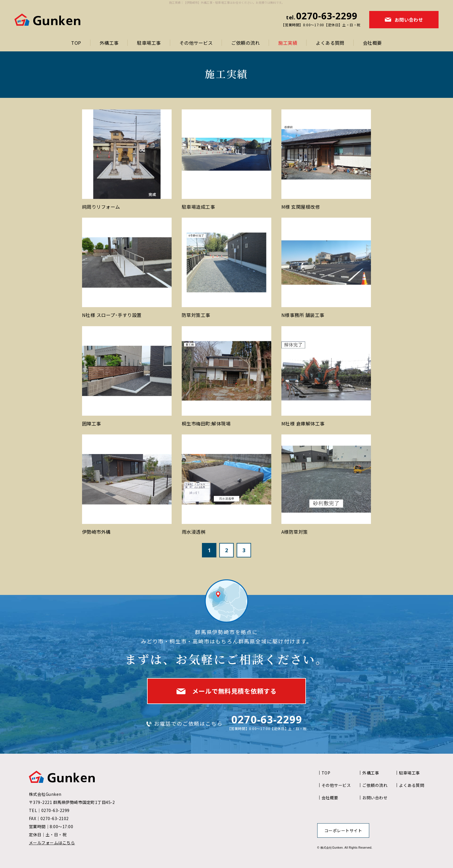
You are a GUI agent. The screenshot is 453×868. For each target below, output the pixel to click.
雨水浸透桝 (194, 532)
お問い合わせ (375, 798)
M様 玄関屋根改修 (301, 207)
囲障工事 (92, 423)
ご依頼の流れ (245, 43)
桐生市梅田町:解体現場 (206, 423)
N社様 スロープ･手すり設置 (112, 315)
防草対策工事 (196, 315)
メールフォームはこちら (52, 843)
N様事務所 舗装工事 (303, 315)
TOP (76, 43)
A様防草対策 (295, 532)
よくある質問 (330, 43)
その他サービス (196, 43)
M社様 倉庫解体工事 (303, 423)
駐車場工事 (149, 43)
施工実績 (288, 43)
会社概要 (372, 43)
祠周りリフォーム (101, 207)
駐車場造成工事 (198, 207)
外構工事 (109, 43)
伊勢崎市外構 (96, 532)
